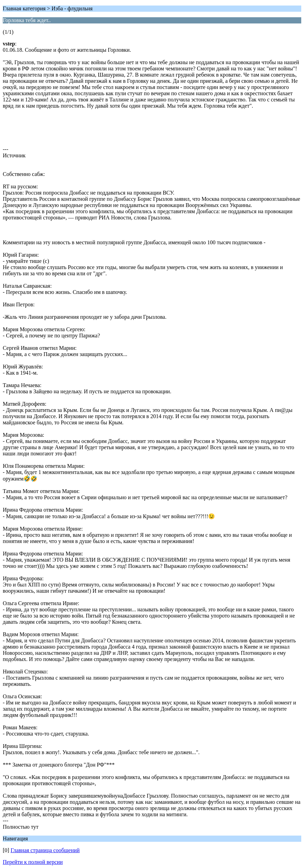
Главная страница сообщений (45, 850)
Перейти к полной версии (33, 862)
